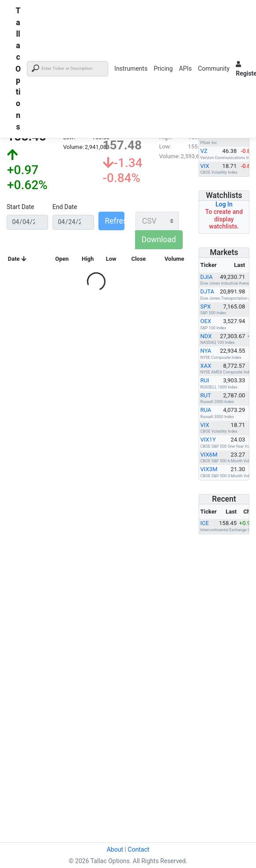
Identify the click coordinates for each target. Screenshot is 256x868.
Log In (224, 204)
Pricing (163, 69)
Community (214, 69)
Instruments (131, 69)
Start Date (20, 207)
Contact (138, 849)
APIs (185, 69)
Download (159, 240)
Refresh (115, 221)
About (115, 849)
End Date (65, 207)
